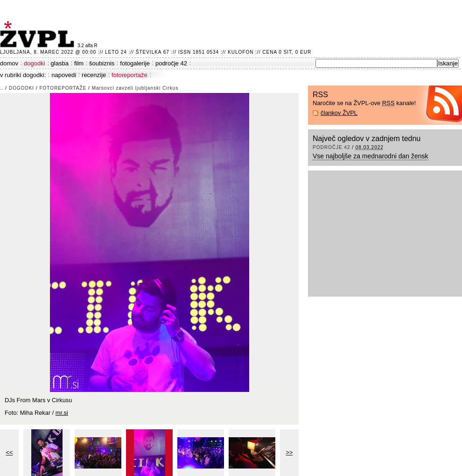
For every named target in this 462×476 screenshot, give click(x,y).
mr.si (62, 413)
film (79, 63)
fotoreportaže (129, 75)
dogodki (35, 63)
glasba (60, 63)
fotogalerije (135, 63)
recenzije (94, 75)
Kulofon (241, 52)
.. (2, 88)
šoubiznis (102, 63)
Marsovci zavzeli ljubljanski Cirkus (135, 88)
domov (9, 63)
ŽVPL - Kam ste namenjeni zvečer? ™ (39, 34)
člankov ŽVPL (339, 113)
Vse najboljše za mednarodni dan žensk (371, 156)
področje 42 (171, 63)
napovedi (64, 75)
